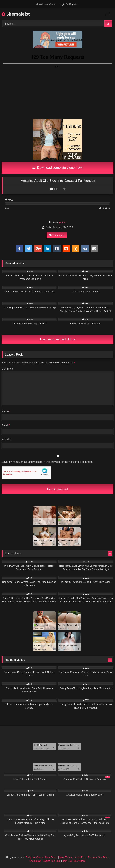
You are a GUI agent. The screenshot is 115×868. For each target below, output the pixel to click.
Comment (7, 369)
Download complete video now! (57, 168)
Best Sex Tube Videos (74, 861)
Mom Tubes (51, 857)
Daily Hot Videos (34, 857)
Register (73, 4)
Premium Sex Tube (98, 857)
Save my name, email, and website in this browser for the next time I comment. (47, 462)
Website (6, 439)
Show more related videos (58, 339)
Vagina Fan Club (52, 861)
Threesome (57, 235)
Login (62, 4)
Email (6, 425)
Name (6, 411)
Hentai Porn (80, 857)
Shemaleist (16, 14)
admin (63, 222)
